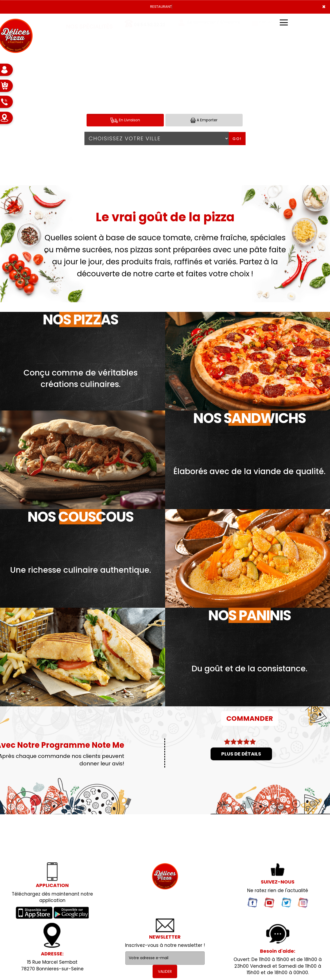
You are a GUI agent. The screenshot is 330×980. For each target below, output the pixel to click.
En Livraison (125, 120)
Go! (237, 139)
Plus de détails (241, 754)
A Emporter (204, 120)
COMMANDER (250, 718)
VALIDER (165, 971)
